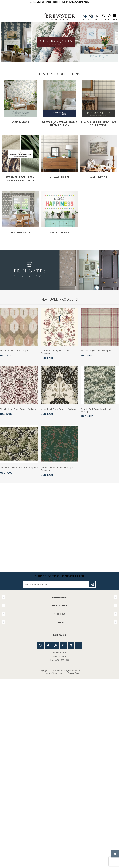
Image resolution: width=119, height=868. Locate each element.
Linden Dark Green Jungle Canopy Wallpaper (57, 469)
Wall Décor (99, 177)
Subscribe (92, 584)
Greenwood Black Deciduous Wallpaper (19, 468)
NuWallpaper (59, 177)
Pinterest (63, 646)
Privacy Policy (74, 673)
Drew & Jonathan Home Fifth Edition (59, 124)
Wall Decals (60, 233)
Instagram (41, 646)
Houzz (71, 646)
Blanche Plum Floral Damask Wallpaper (19, 409)
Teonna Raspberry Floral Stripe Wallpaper (55, 352)
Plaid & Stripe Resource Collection (99, 124)
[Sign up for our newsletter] (56, 584)
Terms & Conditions (53, 673)
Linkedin (78, 646)
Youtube (56, 646)
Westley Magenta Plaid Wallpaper (97, 351)
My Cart (84, 18)
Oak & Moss (21, 122)
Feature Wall (21, 233)
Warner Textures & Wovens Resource (21, 179)
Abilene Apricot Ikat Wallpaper (14, 351)
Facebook (48, 646)
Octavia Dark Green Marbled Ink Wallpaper (96, 410)
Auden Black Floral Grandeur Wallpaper (59, 409)
